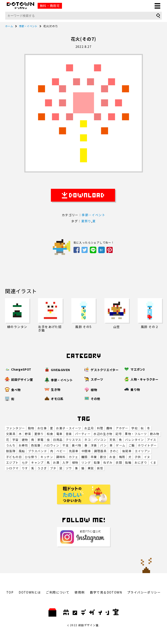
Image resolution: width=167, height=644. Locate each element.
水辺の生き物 (103, 434)
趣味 (109, 428)
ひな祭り (31, 457)
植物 (75, 463)
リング (86, 463)
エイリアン (143, 451)
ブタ (53, 468)
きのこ (114, 451)
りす (25, 468)
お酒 (56, 463)
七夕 (25, 463)
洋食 (94, 445)
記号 (119, 434)
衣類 (119, 463)
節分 (103, 457)
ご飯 (132, 445)
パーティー (83, 434)
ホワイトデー (147, 445)
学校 (134, 428)
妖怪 (100, 468)
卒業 (94, 457)
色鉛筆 (36, 445)
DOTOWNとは (30, 592)
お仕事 (42, 428)
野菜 (28, 434)
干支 (66, 445)
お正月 (89, 428)
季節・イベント (94, 215)
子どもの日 (14, 457)
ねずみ (108, 463)
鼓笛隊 (11, 451)
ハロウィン (52, 445)
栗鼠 (91, 468)
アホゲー (122, 428)
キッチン (47, 457)
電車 (59, 434)
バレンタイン (134, 440)
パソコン (100, 440)
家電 (41, 440)
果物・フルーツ (136, 434)
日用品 (58, 440)
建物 (25, 440)
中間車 (86, 451)
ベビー (61, 451)
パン (103, 445)
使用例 (80, 592)
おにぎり (141, 463)
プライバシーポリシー (144, 592)
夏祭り (39, 434)
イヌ (147, 457)
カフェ (73, 457)
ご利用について (58, 592)
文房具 (11, 434)
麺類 (84, 457)
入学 (66, 463)
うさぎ (42, 468)
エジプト (12, 463)
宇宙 (16, 440)
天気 (113, 440)
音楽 (69, 434)
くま (153, 463)
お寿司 (23, 445)
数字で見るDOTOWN (106, 592)
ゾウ (69, 468)
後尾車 (127, 451)
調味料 (61, 457)
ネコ (88, 440)
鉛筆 (97, 463)
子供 (138, 457)
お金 (113, 457)
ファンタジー (15, 428)
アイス (152, 440)
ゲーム (121, 445)
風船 (22, 451)
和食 (50, 434)
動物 (31, 428)
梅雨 (122, 457)
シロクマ (12, 468)
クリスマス (73, 440)
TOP (10, 592)
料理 (100, 428)
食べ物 (76, 445)
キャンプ (37, 463)
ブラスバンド (38, 451)
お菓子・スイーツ (69, 428)
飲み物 (155, 434)
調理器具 (100, 451)
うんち (11, 445)
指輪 (128, 463)
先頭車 (74, 451)
